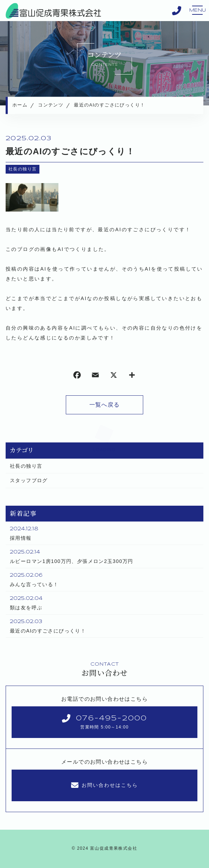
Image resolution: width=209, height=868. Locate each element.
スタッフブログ (29, 480)
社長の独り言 (23, 169)
